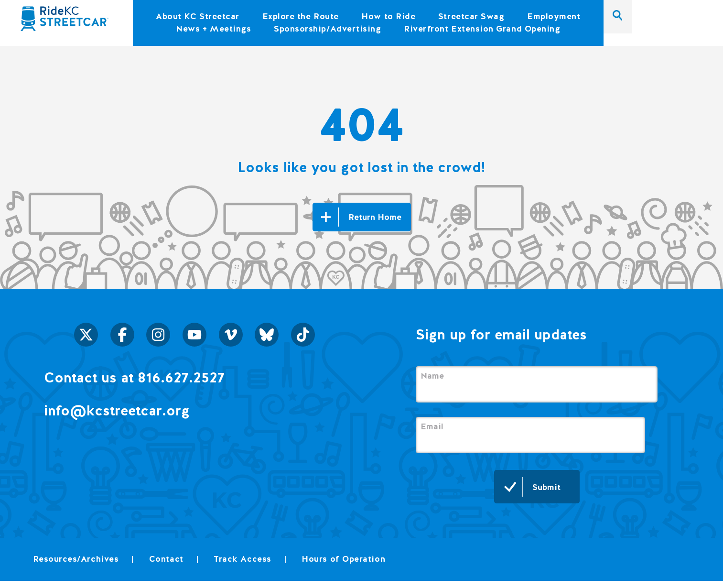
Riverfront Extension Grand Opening (482, 28)
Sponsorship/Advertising (327, 28)
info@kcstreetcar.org (117, 410)
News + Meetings (213, 28)
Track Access (242, 559)
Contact (166, 559)
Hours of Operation (343, 559)
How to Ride (388, 16)
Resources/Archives (76, 559)
